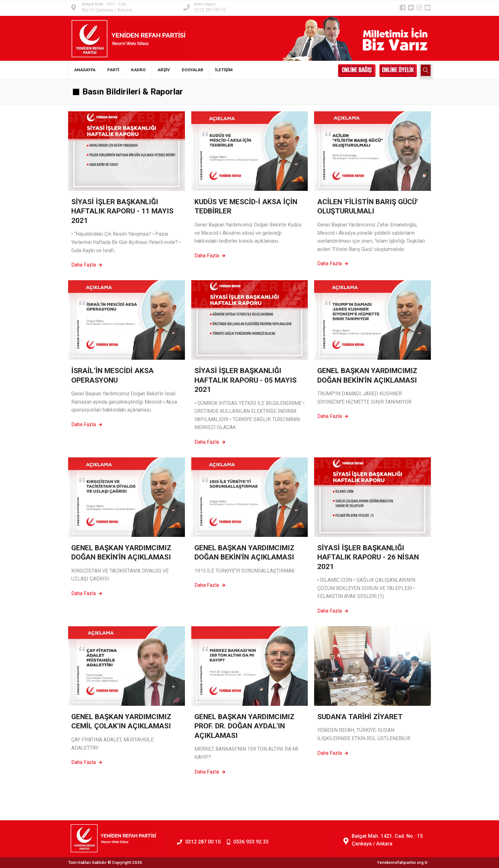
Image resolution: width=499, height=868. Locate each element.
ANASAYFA (85, 70)
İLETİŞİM (224, 70)
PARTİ (113, 70)
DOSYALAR (193, 70)
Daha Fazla (87, 265)
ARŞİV (164, 70)
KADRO (138, 70)
